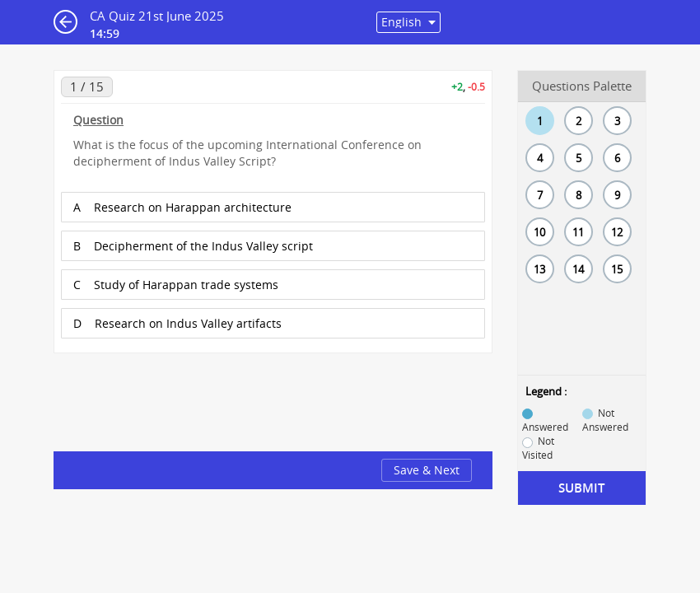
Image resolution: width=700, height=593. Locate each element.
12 (617, 232)
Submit (581, 488)
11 (578, 232)
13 (539, 269)
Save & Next (427, 470)
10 (539, 232)
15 (617, 269)
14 (578, 269)
